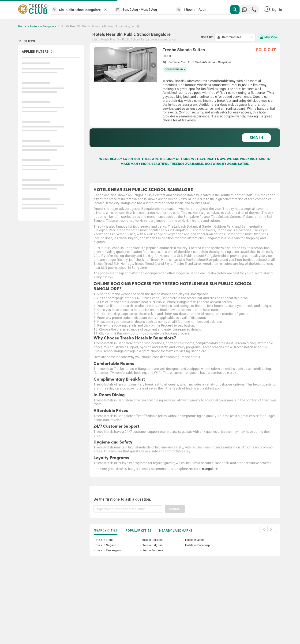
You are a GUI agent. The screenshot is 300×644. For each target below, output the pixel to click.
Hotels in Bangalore (203, 469)
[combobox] (81, 10)
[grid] (185, 95)
